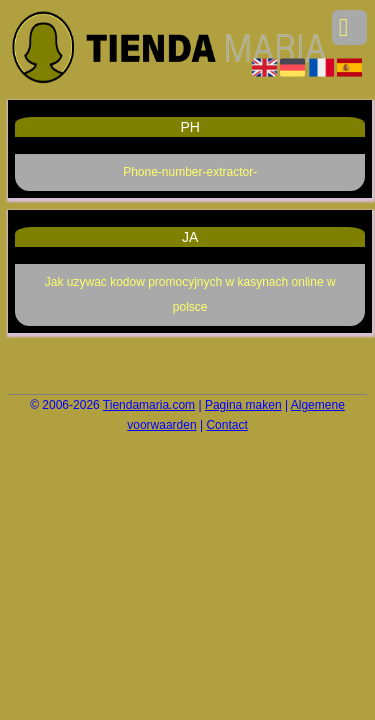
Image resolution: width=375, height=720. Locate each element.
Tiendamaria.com (149, 405)
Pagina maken (243, 405)
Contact (226, 425)
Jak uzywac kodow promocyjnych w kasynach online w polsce (190, 294)
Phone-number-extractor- (190, 172)
